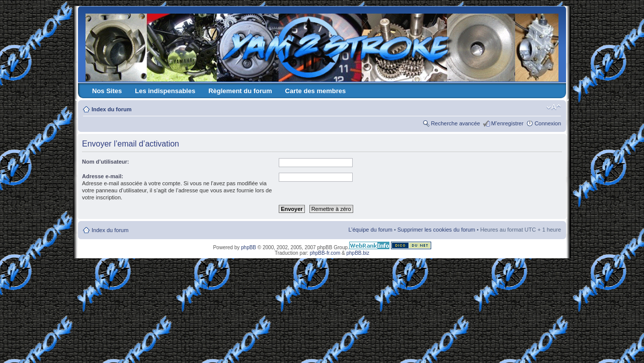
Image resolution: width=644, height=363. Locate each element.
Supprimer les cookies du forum (436, 230)
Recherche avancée (455, 123)
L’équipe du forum (370, 230)
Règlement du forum (240, 91)
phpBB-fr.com (325, 253)
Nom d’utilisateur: (106, 162)
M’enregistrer (507, 123)
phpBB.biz (358, 253)
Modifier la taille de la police (554, 107)
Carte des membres (316, 91)
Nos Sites (107, 91)
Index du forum (111, 109)
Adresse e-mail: (103, 176)
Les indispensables (165, 91)
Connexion (548, 123)
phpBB (249, 247)
